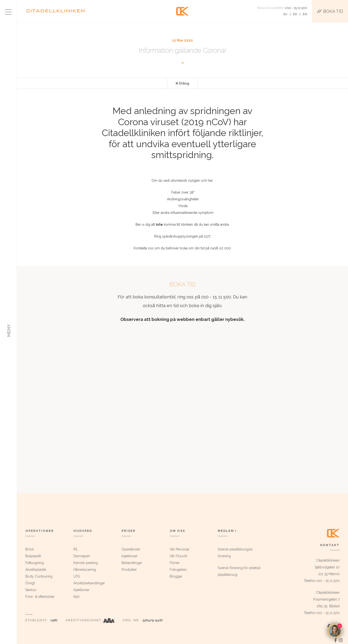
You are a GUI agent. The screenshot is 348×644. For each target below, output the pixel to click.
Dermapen (82, 556)
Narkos (31, 590)
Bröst (29, 549)
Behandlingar (132, 563)
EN (305, 14)
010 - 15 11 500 (296, 8)
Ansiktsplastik (36, 570)
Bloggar (176, 576)
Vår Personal (179, 549)
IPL (76, 549)
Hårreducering (85, 570)
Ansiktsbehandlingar (89, 583)
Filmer (175, 563)
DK (295, 14)
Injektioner (81, 590)
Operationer (131, 549)
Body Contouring (39, 576)
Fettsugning (35, 563)
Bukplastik (33, 556)
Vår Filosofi (178, 556)
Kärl (76, 597)
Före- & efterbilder (40, 597)
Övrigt (30, 583)
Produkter (129, 570)
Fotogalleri (178, 570)
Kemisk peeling (86, 563)
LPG (77, 576)
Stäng (182, 83)
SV (285, 14)
